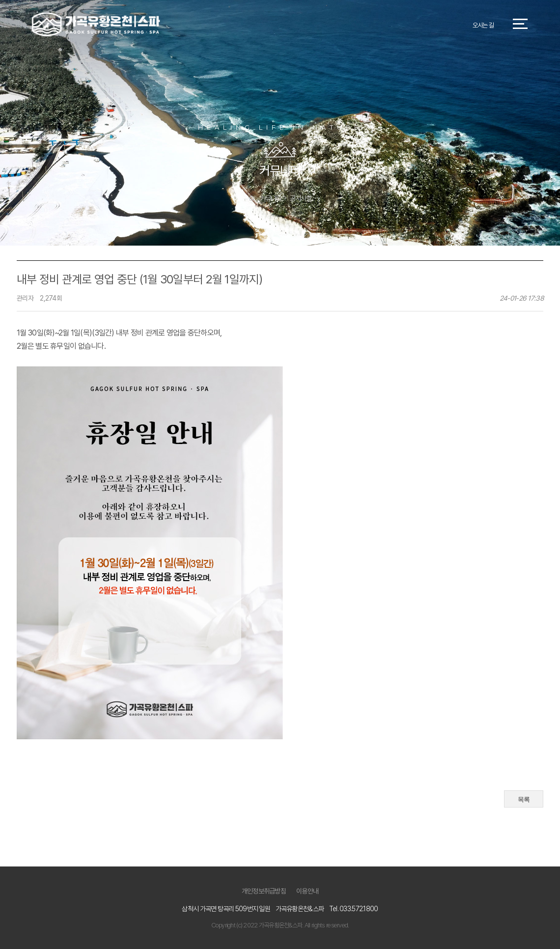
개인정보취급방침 (264, 891)
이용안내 (307, 891)
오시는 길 (483, 25)
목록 (524, 799)
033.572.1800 (359, 909)
